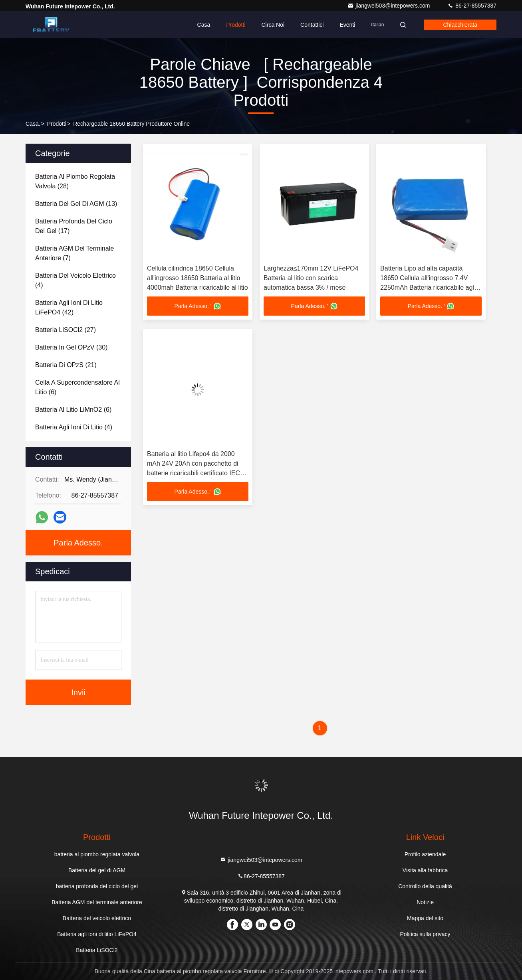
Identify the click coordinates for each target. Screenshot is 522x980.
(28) (75, 181)
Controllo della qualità (425, 886)
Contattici (312, 25)
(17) (74, 226)
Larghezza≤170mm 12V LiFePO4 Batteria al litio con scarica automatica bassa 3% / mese (311, 278)
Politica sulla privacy (425, 934)
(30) (71, 347)
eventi (347, 25)
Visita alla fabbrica (425, 870)
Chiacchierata (460, 25)
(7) (74, 253)
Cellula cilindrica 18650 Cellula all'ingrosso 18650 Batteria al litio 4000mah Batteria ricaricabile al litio (197, 278)
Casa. (33, 124)
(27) (65, 330)
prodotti (57, 124)
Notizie (425, 902)
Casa (204, 25)
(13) (76, 204)
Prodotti (236, 25)
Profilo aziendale (425, 854)
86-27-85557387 (472, 6)
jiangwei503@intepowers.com (389, 6)
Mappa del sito (425, 918)
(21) (66, 365)
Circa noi (273, 25)
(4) (75, 280)
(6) (77, 387)
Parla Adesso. (78, 543)
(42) (69, 307)
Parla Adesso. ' (198, 306)
